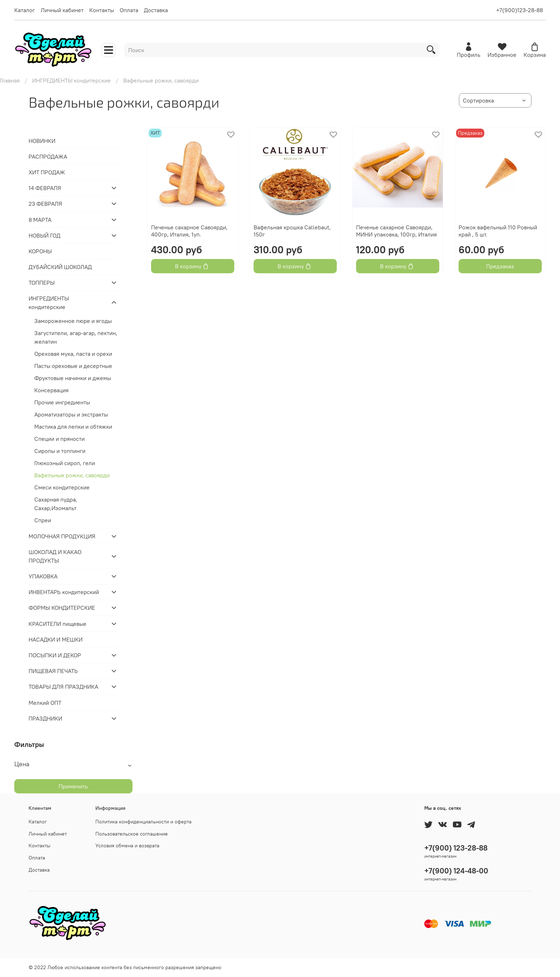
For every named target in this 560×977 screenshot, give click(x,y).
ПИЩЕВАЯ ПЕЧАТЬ (53, 671)
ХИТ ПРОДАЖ (47, 172)
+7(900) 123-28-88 (456, 848)
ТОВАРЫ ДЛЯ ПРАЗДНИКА (63, 687)
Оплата (129, 10)
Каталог (25, 10)
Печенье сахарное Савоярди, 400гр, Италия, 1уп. (189, 231)
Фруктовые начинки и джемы (73, 378)
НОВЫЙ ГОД (44, 235)
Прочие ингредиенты (62, 402)
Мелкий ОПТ (45, 703)
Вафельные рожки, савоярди (72, 475)
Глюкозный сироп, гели (65, 463)
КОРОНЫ (40, 251)
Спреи (43, 520)
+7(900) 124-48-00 (456, 871)
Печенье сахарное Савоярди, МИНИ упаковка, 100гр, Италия (396, 231)
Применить (73, 786)
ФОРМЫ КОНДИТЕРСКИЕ (62, 608)
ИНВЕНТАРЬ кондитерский (64, 592)
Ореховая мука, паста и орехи (73, 354)
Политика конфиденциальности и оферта (143, 822)
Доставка (156, 10)
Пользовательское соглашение (132, 834)
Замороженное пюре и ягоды (73, 321)
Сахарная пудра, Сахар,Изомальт (56, 504)
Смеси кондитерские (62, 487)
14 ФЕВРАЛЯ (45, 188)
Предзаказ (500, 266)
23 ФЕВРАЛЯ (45, 204)
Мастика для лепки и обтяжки (73, 427)
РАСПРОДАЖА (48, 156)
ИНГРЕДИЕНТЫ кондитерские (71, 80)
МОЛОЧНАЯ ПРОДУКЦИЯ (62, 536)
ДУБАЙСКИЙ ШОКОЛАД (60, 267)
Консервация (51, 390)
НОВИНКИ (42, 141)
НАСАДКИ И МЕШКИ (56, 639)
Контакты (102, 10)
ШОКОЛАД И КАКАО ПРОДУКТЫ (55, 556)
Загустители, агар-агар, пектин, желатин (76, 337)
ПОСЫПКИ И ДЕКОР (55, 655)
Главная (10, 80)
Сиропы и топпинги (60, 451)
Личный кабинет (62, 10)
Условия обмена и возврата (127, 846)
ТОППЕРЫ (42, 283)
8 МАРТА (40, 220)
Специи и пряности (59, 439)
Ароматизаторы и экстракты (71, 414)
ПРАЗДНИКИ (45, 718)
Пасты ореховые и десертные (73, 366)
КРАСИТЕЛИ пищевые (57, 624)
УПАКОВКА (43, 576)
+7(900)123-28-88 (519, 10)
